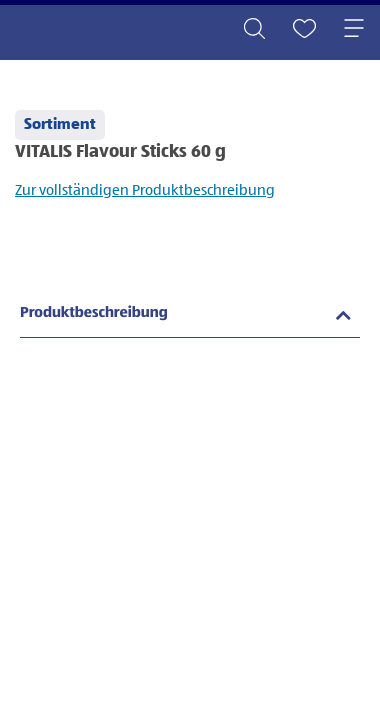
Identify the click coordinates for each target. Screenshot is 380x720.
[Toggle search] (254, 30)
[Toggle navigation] (354, 30)
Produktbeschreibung (94, 313)
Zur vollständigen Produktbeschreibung (145, 190)
